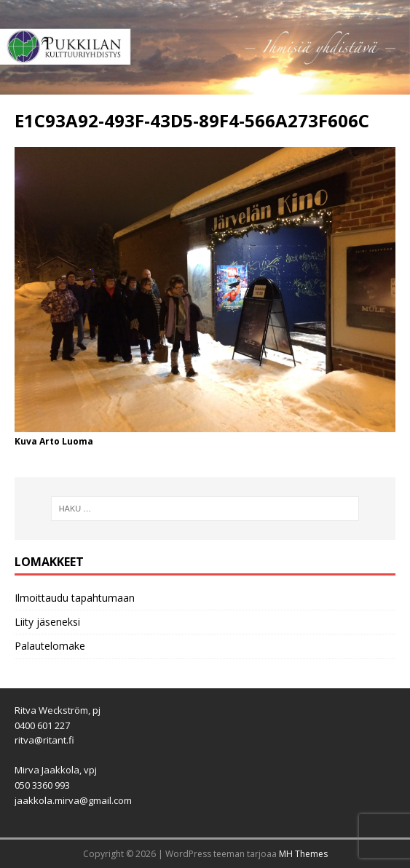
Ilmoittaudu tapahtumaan (75, 598)
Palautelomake (50, 646)
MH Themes (303, 854)
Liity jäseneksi (47, 622)
